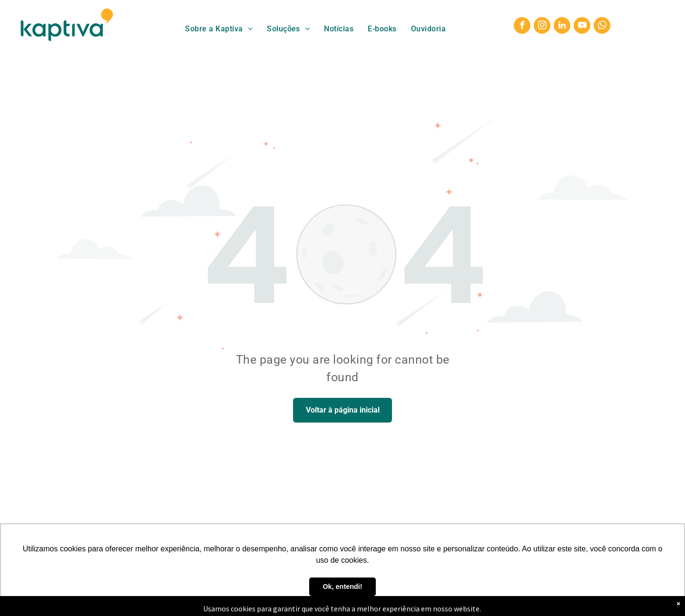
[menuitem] (219, 29)
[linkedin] (562, 27)
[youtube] (582, 27)
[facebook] (522, 27)
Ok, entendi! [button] (342, 587)
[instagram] (542, 27)
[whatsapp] (602, 27)
